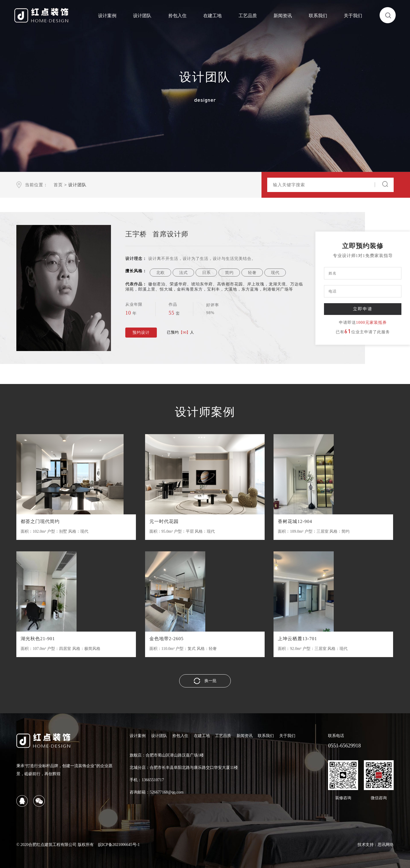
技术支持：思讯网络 (376, 845)
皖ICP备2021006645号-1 (119, 845)
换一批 (205, 681)
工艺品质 (248, 16)
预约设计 (141, 333)
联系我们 (318, 16)
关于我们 (353, 16)
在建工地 (212, 16)
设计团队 (142, 16)
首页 (58, 185)
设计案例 (107, 16)
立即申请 (363, 309)
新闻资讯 (283, 16)
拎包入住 (177, 16)
